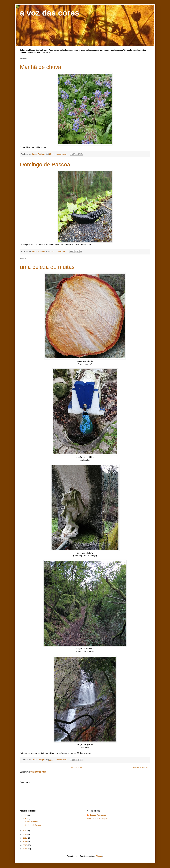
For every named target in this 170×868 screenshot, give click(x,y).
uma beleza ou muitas (47, 267)
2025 (25, 815)
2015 (25, 849)
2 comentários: (61, 154)
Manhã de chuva (41, 67)
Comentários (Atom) (39, 772)
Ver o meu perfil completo (98, 819)
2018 (25, 838)
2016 (25, 845)
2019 (25, 834)
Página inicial (76, 767)
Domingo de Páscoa (45, 164)
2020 (25, 831)
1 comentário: (61, 251)
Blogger (99, 856)
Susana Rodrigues (98, 815)
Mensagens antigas (141, 767)
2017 (25, 841)
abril (27, 818)
